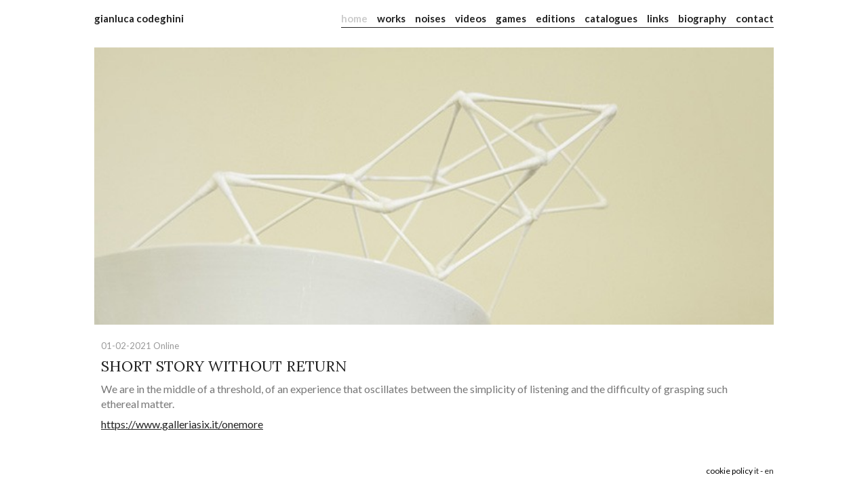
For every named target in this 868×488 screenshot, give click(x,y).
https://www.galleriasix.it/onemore (182, 424)
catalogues (611, 18)
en (769, 471)
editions (555, 18)
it (756, 471)
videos (471, 18)
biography (702, 18)
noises (430, 18)
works (391, 18)
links (658, 18)
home (354, 18)
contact (755, 18)
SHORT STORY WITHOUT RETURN (224, 366)
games (511, 18)
